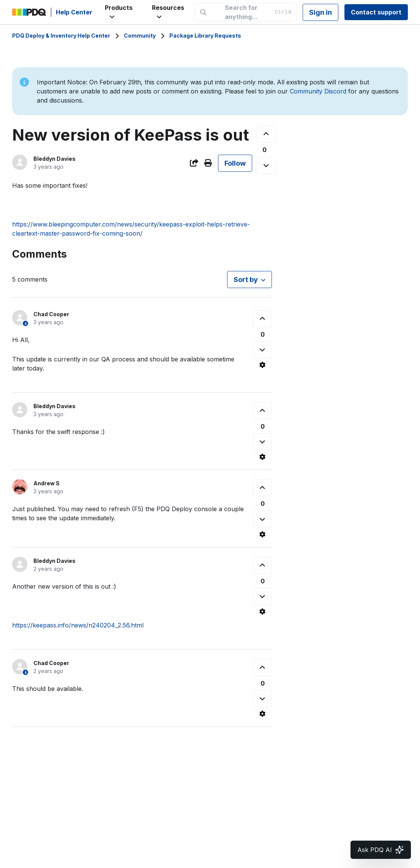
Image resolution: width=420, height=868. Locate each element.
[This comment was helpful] (262, 319)
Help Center (74, 12)
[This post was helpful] (266, 134)
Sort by (246, 280)
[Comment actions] (262, 365)
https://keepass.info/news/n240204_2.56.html (78, 625)
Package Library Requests (205, 36)
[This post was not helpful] (266, 166)
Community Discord (318, 91)
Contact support (376, 12)
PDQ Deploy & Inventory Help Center (61, 36)
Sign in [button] (321, 12)
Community (140, 36)
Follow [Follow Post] (235, 163)
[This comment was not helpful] (262, 350)
